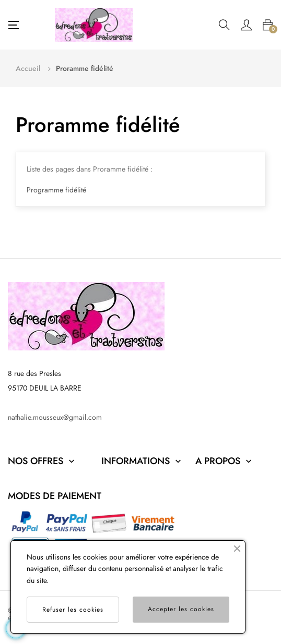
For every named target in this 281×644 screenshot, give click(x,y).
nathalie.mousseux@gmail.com (55, 417)
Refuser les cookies (73, 610)
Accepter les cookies (181, 609)
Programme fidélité (56, 190)
